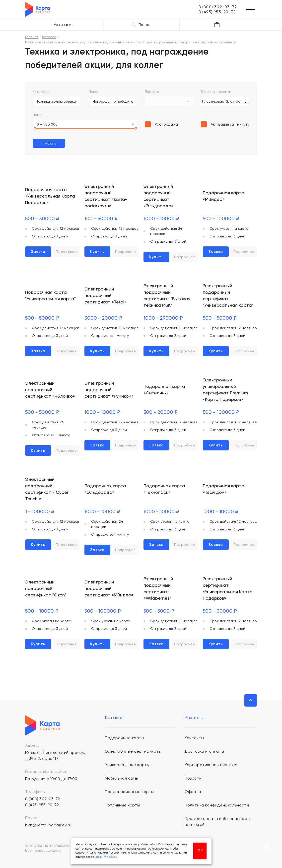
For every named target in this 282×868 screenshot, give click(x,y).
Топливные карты (122, 805)
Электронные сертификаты (133, 751)
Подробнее (66, 252)
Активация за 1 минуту (230, 124)
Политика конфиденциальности (217, 805)
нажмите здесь (106, 857)
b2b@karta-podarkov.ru (48, 825)
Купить (97, 252)
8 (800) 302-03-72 (43, 799)
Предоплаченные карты (129, 792)
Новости (193, 778)
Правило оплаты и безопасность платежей (218, 822)
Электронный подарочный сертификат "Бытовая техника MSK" (167, 295)
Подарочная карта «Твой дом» (224, 489)
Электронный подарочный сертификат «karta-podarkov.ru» (106, 196)
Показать (49, 143)
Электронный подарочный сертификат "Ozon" (46, 588)
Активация (64, 25)
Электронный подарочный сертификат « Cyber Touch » (47, 489)
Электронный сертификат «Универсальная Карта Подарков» (228, 588)
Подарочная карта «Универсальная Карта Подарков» (50, 196)
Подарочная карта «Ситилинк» (164, 390)
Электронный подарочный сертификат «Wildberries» (158, 588)
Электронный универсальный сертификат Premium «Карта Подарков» (225, 390)
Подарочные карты (125, 738)
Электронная (237, 101)
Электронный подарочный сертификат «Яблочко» (50, 390)
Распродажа (166, 124)
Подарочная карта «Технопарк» (164, 489)
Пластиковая (213, 101)
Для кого (152, 92)
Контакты (194, 738)
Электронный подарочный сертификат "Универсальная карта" (228, 295)
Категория (41, 92)
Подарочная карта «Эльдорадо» (105, 489)
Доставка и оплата (204, 751)
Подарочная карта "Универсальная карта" (50, 295)
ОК (200, 851)
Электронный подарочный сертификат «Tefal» (106, 295)
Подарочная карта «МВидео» (224, 196)
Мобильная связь (121, 778)
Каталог (49, 37)
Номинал (40, 115)
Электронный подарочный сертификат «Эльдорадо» (158, 196)
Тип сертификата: (216, 92)
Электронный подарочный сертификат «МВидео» (109, 588)
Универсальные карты (127, 765)
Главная (32, 37)
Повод (94, 92)
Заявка (38, 252)
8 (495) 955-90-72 (42, 805)
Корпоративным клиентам (211, 765)
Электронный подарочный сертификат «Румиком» (109, 390)
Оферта (193, 792)
